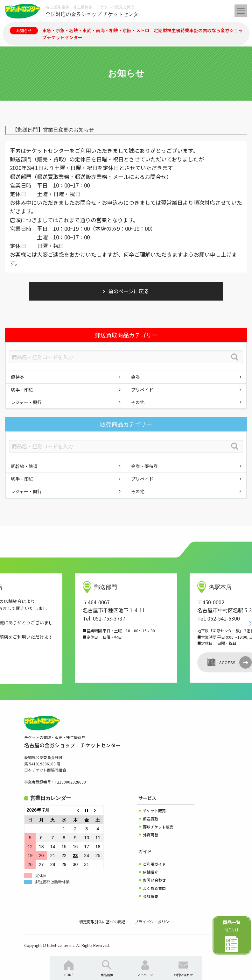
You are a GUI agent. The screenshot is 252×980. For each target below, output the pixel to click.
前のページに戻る (129, 291)
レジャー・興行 (26, 402)
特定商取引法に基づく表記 (102, 922)
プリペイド (142, 390)
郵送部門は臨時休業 (52, 882)
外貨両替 (150, 835)
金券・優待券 (144, 466)
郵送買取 (150, 819)
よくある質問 (154, 888)
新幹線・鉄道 (24, 466)
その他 (138, 402)
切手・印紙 (22, 390)
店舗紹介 (150, 872)
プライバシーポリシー (154, 922)
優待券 (17, 377)
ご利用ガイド (154, 864)
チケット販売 (154, 810)
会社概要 (150, 896)
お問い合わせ (154, 880)
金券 (136, 377)
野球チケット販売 (158, 827)
